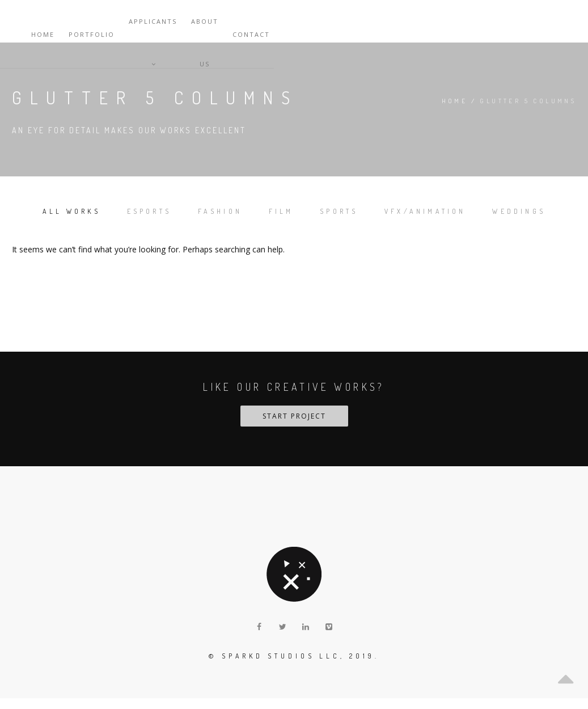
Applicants (442, 21)
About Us (504, 21)
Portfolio (377, 21)
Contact (557, 21)
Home (328, 21)
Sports (395, 210)
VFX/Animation (493, 210)
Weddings (294, 222)
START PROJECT (294, 427)
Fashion (254, 210)
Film (326, 210)
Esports (171, 210)
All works (82, 210)
